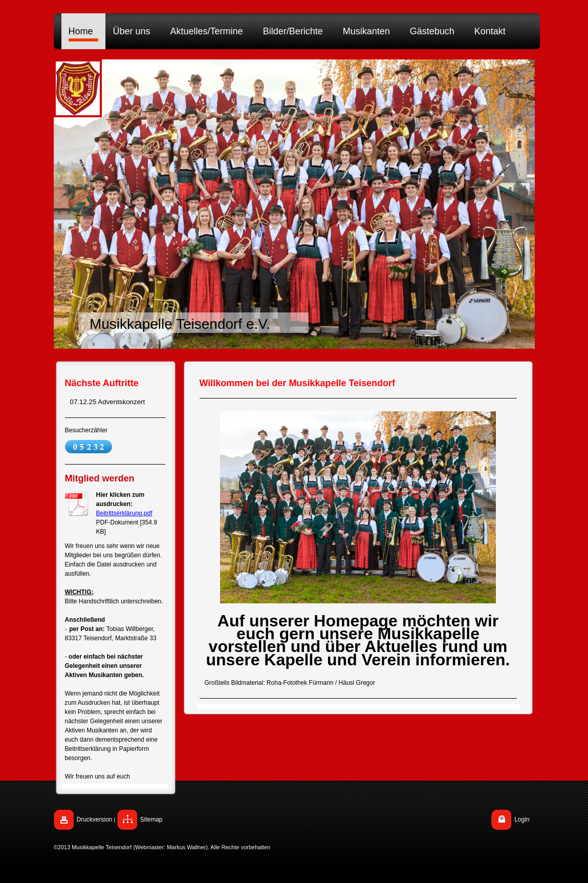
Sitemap (151, 819)
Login (522, 819)
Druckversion (95, 819)
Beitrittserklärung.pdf (124, 513)
